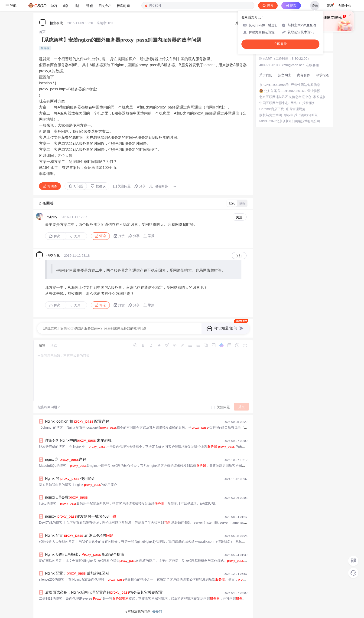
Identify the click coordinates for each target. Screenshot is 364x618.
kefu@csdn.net (293, 65)
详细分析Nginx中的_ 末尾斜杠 (78, 440)
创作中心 (345, 6)
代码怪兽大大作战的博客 (57, 542)
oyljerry (52, 217)
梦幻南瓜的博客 (50, 561)
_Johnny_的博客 (51, 427)
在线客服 (312, 65)
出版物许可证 (309, 115)
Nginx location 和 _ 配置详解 (77, 421)
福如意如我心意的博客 (55, 485)
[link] (42, 32)
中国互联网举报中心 (274, 103)
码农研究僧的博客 (52, 447)
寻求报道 (322, 75)
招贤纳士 (285, 75)
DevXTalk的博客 (51, 523)
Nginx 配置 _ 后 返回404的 (79, 535)
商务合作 (304, 75)
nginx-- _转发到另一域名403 (81, 516)
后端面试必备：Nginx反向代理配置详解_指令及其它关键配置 (104, 592)
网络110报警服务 (303, 103)
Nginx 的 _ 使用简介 (70, 478)
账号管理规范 (296, 109)
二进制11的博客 (51, 598)
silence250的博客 (52, 579)
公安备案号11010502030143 (285, 91)
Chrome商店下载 (272, 109)
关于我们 (266, 75)
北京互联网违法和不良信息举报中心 (285, 97)
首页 (42, 32)
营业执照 (314, 91)
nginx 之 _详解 (66, 459)
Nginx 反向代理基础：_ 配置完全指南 (85, 554)
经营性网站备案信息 (305, 85)
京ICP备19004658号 (274, 85)
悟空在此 (56, 23)
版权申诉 (290, 115)
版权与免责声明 (271, 115)
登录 (315, 6)
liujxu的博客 (48, 503)
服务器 (45, 48)
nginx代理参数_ (66, 497)
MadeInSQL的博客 (53, 466)
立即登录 (280, 44)
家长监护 (320, 97)
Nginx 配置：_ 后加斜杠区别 (77, 573)
